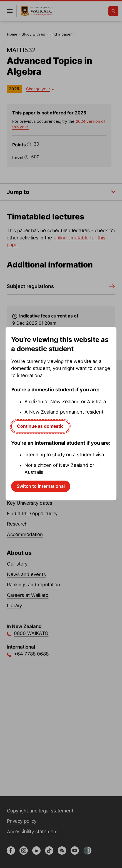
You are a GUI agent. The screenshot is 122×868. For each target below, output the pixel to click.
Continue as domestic (40, 426)
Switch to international (41, 486)
